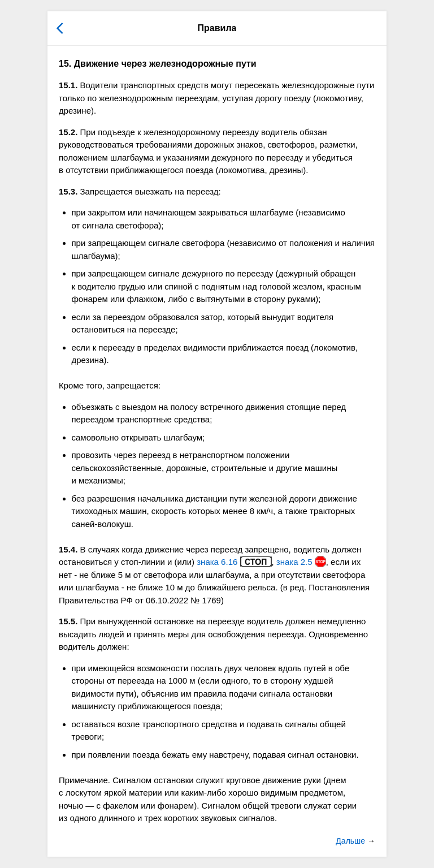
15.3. (68, 191)
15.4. (68, 549)
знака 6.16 (234, 562)
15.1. (68, 85)
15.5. (68, 621)
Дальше (351, 841)
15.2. (68, 132)
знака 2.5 (301, 562)
